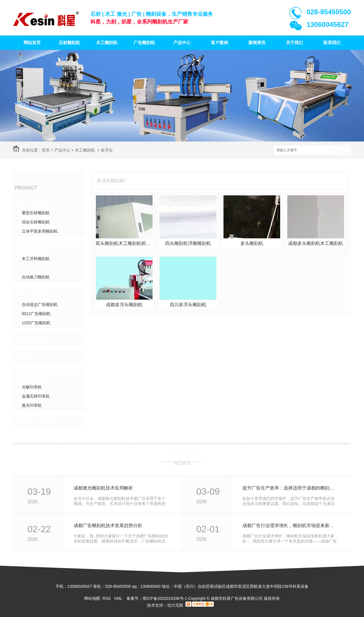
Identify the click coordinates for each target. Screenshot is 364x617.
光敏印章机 (32, 387)
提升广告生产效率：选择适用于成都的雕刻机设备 (290, 488)
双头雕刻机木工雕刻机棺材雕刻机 (124, 243)
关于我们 (294, 43)
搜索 (341, 151)
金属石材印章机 (36, 396)
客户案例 (219, 43)
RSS (107, 598)
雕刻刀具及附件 (40, 422)
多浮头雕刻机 (34, 268)
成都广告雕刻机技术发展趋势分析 (108, 525)
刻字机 (29, 358)
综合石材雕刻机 (36, 222)
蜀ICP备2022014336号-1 (165, 598)
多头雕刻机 (252, 243)
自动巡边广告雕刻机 (40, 304)
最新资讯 (182, 453)
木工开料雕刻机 (36, 259)
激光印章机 (32, 405)
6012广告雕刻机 (36, 314)
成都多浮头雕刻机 (124, 305)
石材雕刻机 (69, 43)
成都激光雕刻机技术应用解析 (103, 488)
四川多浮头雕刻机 (188, 305)
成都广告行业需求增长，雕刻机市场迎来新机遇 (290, 525)
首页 (46, 150)
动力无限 (175, 605)
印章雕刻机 (35, 376)
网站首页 (32, 43)
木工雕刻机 (107, 43)
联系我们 (332, 43)
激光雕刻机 (35, 339)
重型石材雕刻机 (36, 213)
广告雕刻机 (144, 43)
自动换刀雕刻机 (36, 277)
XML (118, 598)
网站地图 (92, 598)
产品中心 (182, 43)
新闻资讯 (257, 43)
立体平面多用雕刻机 (40, 231)
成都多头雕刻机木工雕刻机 (316, 243)
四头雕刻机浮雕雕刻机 (188, 243)
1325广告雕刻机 (36, 323)
